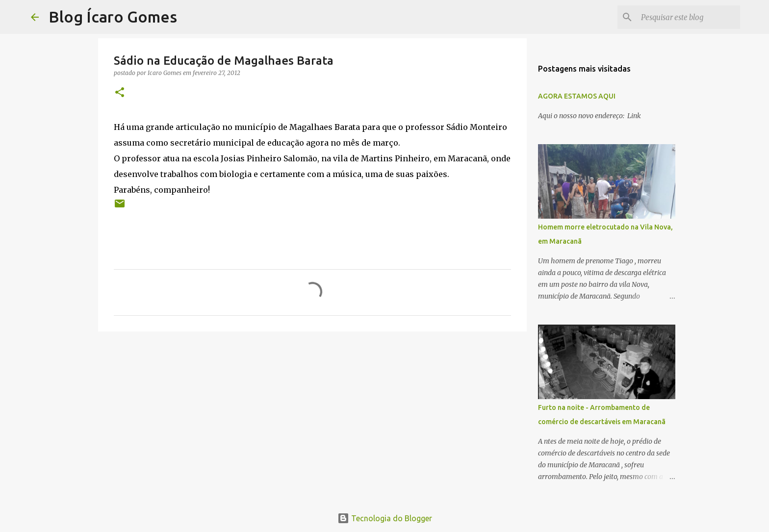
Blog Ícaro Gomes (113, 17)
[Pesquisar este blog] (689, 17)
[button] (120, 93)
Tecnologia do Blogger (385, 518)
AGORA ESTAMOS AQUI (577, 96)
